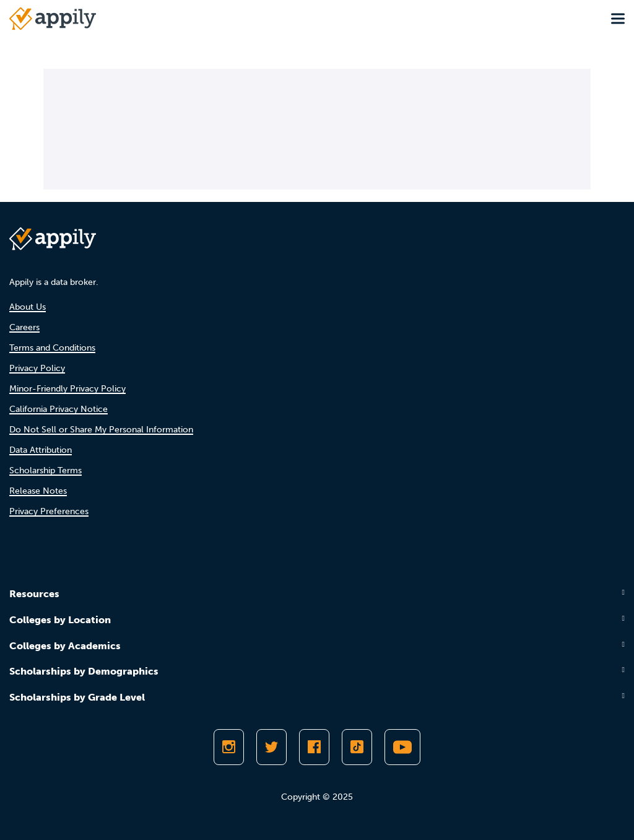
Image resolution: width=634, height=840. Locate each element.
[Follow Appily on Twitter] (271, 747)
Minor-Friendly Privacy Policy (67, 389)
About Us (28, 307)
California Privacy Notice (59, 409)
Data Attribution (41, 450)
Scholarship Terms (46, 470)
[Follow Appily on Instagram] (229, 747)
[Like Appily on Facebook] (314, 747)
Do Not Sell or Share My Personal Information (101, 430)
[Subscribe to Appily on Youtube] (402, 747)
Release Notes (38, 491)
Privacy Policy (37, 368)
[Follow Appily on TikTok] (357, 747)
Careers (24, 327)
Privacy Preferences (49, 511)
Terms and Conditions (52, 348)
